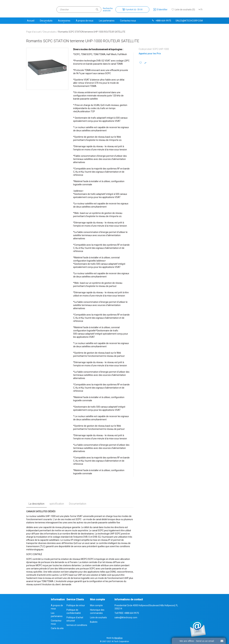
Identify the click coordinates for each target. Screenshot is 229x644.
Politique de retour (76, 605)
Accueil (31, 21)
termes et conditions (77, 625)
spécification (57, 504)
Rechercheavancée (108, 10)
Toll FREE (127, 613)
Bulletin (94, 622)
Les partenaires (107, 21)
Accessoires (64, 21)
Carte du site (57, 628)
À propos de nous (85, 21)
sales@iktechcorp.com (189, 21)
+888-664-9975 (161, 21)
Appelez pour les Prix (150, 54)
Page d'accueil (33, 32)
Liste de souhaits (98, 617)
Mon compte (96, 605)
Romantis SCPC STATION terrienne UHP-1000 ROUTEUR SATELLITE (92, 32)
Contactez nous (128, 21)
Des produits (46, 21)
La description (36, 504)
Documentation (78, 504)
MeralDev (118, 638)
